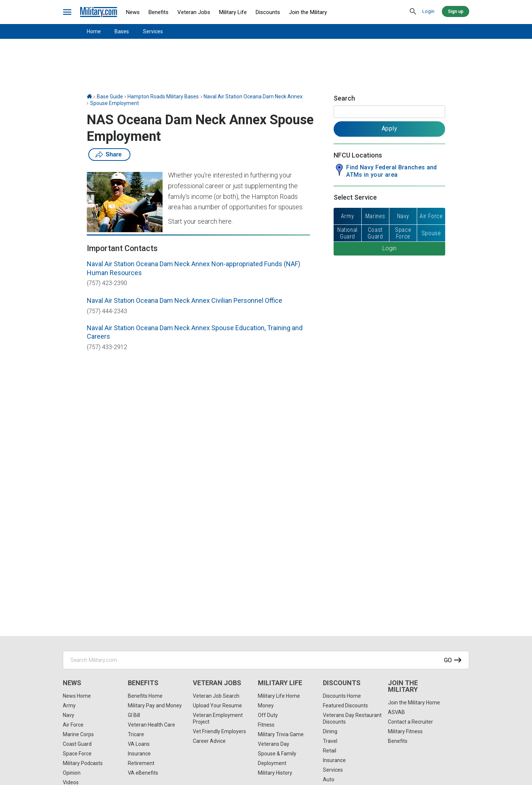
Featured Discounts (345, 706)
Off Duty (268, 715)
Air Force (73, 725)
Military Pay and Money (155, 706)
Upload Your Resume (217, 706)
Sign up (456, 11)
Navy (69, 715)
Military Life (233, 12)
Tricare (136, 734)
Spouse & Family (277, 754)
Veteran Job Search (216, 696)
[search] (413, 12)
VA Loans (139, 744)
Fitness (266, 725)
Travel (330, 741)
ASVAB (396, 712)
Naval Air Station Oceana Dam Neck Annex (253, 97)
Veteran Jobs (194, 12)
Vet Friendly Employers (219, 731)
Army (69, 706)
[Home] (89, 97)
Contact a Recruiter (410, 722)
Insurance (139, 754)
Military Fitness (405, 731)
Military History (275, 773)
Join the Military (308, 12)
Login (428, 11)
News (133, 12)
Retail (330, 751)
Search (344, 98)
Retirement (141, 763)
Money (266, 706)
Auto (329, 779)
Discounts (268, 12)
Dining (330, 731)
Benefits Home (145, 696)
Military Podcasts (83, 763)
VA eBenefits (143, 773)
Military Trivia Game (281, 734)
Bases (122, 31)
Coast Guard (77, 744)
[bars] (67, 12)
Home (94, 31)
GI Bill (134, 715)
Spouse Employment (115, 103)
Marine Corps (78, 734)
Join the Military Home (414, 703)
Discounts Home (342, 696)
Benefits (158, 12)
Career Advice (209, 741)
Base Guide (110, 97)
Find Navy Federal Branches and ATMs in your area (392, 171)
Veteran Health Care (151, 725)
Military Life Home (279, 696)
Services (153, 31)
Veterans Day (274, 744)
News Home (77, 696)
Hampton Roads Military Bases (163, 97)
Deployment (272, 763)
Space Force (77, 754)
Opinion (72, 773)
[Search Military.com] (266, 660)
